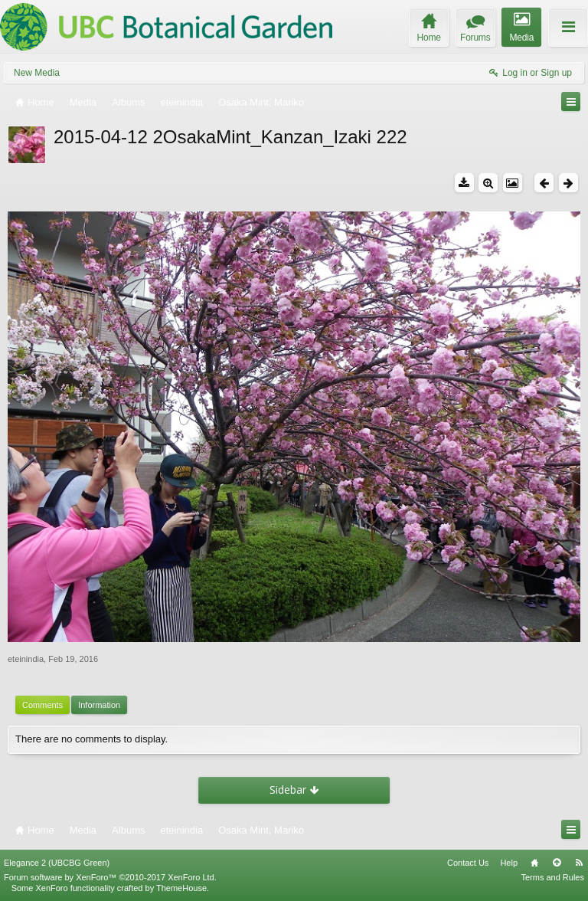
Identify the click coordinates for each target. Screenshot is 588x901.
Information (99, 705)
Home (534, 863)
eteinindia (26, 659)
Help (509, 863)
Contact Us (468, 863)
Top (557, 863)
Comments (42, 705)
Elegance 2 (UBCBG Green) (57, 863)
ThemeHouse (181, 888)
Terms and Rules (552, 877)
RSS (579, 863)
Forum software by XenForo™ (110, 877)
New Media (37, 73)
